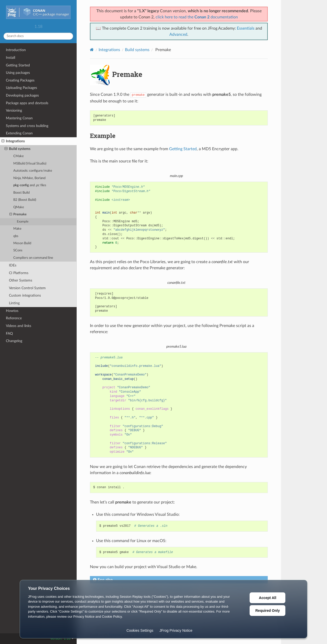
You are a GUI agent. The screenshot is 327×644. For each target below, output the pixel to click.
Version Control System (27, 288)
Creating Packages (20, 80)
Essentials (246, 28)
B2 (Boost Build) (25, 200)
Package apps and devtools (27, 103)
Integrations (13, 141)
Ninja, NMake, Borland (29, 178)
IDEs (13, 265)
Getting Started (18, 65)
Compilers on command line (33, 258)
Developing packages (22, 95)
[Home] (92, 50)
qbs (16, 236)
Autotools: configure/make (33, 171)
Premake (18, 215)
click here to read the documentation (197, 17)
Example (23, 222)
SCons (18, 250)
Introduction (16, 50)
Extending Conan (19, 133)
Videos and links (19, 326)
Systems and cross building (27, 126)
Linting (14, 303)
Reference (14, 318)
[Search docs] (38, 36)
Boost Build (21, 193)
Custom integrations (25, 295)
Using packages (18, 73)
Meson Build (22, 243)
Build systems (17, 149)
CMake (19, 156)
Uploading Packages (21, 88)
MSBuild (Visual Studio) (30, 164)
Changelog (14, 341)
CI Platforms (19, 273)
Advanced (178, 34)
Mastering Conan (19, 118)
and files (30, 185)
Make (17, 229)
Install (10, 58)
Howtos (12, 311)
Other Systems (21, 280)
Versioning (14, 110)
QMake (19, 207)
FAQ (9, 333)
